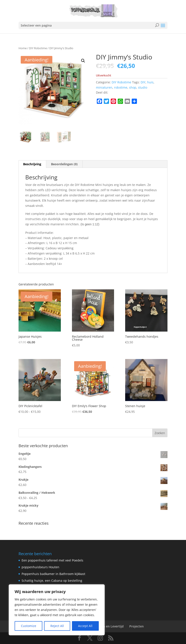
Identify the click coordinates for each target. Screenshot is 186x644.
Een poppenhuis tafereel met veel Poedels (52, 560)
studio (143, 87)
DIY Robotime (38, 48)
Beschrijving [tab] (32, 164)
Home (23, 48)
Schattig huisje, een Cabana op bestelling (52, 581)
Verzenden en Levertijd (106, 626)
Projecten (137, 626)
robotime (121, 87)
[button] (83, 61)
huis (150, 82)
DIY (143, 82)
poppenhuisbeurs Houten (40, 567)
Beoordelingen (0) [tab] (64, 164)
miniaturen (104, 87)
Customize (29, 626)
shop (133, 87)
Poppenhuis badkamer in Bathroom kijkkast (53, 574)
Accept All (85, 626)
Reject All (57, 626)
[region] (57, 610)
